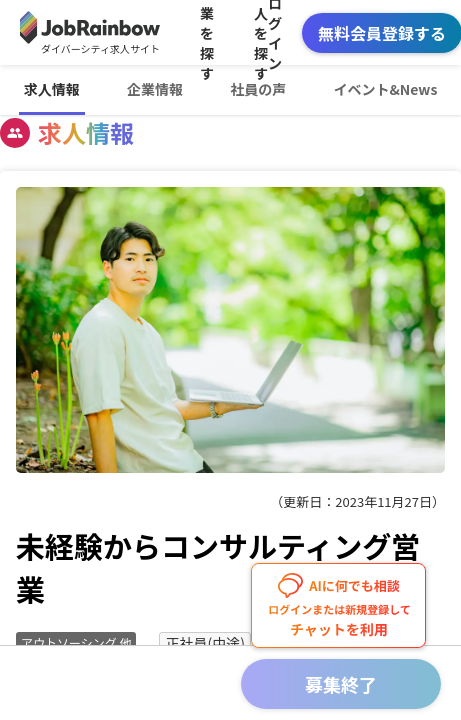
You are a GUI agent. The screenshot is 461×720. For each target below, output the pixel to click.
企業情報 (155, 89)
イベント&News (385, 89)
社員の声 (258, 89)
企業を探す (207, 32)
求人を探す (261, 32)
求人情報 (52, 89)
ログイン (275, 32)
